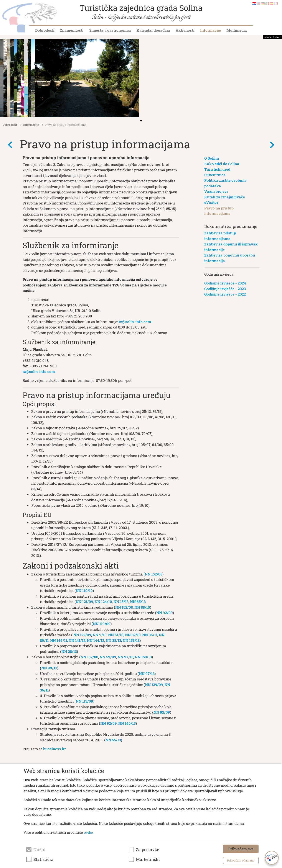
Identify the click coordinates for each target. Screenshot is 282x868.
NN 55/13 (113, 740)
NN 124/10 (103, 602)
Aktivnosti (185, 30)
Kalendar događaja (153, 30)
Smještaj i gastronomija (110, 30)
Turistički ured (217, 169)
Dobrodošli (45, 30)
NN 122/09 (82, 635)
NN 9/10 (100, 635)
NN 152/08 (154, 574)
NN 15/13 (121, 602)
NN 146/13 (127, 723)
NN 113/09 (84, 701)
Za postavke (148, 850)
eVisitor (211, 202)
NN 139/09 (154, 685)
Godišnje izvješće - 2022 (225, 294)
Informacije (210, 30)
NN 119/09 (102, 624)
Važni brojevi (216, 191)
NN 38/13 (113, 640)
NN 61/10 (116, 635)
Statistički (43, 859)
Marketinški (148, 859)
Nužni (39, 850)
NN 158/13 (143, 657)
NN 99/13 (49, 668)
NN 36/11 (150, 635)
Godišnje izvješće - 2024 (225, 283)
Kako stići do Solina (222, 164)
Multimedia (237, 30)
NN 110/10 (84, 591)
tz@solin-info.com (135, 322)
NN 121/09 (84, 602)
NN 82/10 (133, 635)
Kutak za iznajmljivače (225, 197)
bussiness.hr (54, 749)
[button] (277, 79)
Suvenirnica (215, 175)
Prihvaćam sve (241, 849)
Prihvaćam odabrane (241, 860)
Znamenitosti (72, 30)
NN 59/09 (108, 657)
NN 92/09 (165, 613)
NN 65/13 (138, 602)
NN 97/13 (125, 657)
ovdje (88, 832)
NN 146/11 (59, 640)
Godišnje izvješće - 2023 (225, 289)
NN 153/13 (131, 640)
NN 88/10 (142, 607)
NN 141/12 (77, 640)
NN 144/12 (96, 640)
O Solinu (212, 158)
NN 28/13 (69, 651)
